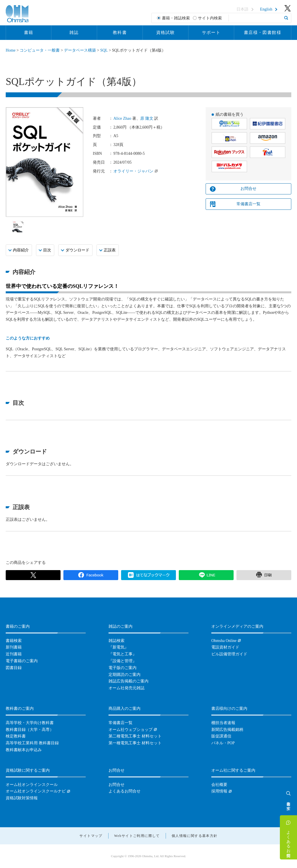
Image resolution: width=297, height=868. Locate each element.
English (266, 9)
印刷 (264, 575)
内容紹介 (21, 250)
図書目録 (14, 668)
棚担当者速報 (223, 723)
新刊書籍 (14, 647)
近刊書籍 (14, 654)
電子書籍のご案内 (22, 661)
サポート (211, 32)
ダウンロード (77, 250)
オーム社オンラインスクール (32, 785)
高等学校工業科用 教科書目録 (32, 743)
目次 (47, 250)
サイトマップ (91, 836)
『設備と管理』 (123, 661)
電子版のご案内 (123, 668)
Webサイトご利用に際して (137, 836)
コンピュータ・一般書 (40, 50)
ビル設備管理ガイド (229, 654)
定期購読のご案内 (125, 675)
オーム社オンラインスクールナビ (36, 791)
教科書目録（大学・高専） (30, 730)
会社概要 (219, 785)
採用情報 (219, 791)
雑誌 (74, 32)
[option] (18, 227)
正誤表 (110, 250)
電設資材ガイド (225, 647)
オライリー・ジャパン (133, 171)
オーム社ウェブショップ (131, 730)
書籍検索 (14, 641)
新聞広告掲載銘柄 (227, 730)
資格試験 (166, 32)
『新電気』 (119, 647)
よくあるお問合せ (289, 841)
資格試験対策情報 (22, 798)
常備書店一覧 (248, 204)
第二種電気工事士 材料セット (135, 736)
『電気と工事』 (123, 654)
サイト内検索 (210, 18)
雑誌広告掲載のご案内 (129, 681)
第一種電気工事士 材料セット (135, 743)
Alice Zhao (122, 118)
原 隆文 (147, 118)
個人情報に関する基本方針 (195, 836)
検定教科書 (16, 736)
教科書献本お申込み (24, 750)
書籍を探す (289, 804)
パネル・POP (223, 743)
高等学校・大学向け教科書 (30, 723)
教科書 (120, 32)
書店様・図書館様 (263, 32)
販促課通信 (221, 736)
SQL (104, 50)
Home (11, 50)
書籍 (29, 32)
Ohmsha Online (224, 641)
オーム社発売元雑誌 (127, 688)
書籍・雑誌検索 (176, 18)
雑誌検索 (117, 641)
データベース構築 (80, 50)
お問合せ (248, 189)
